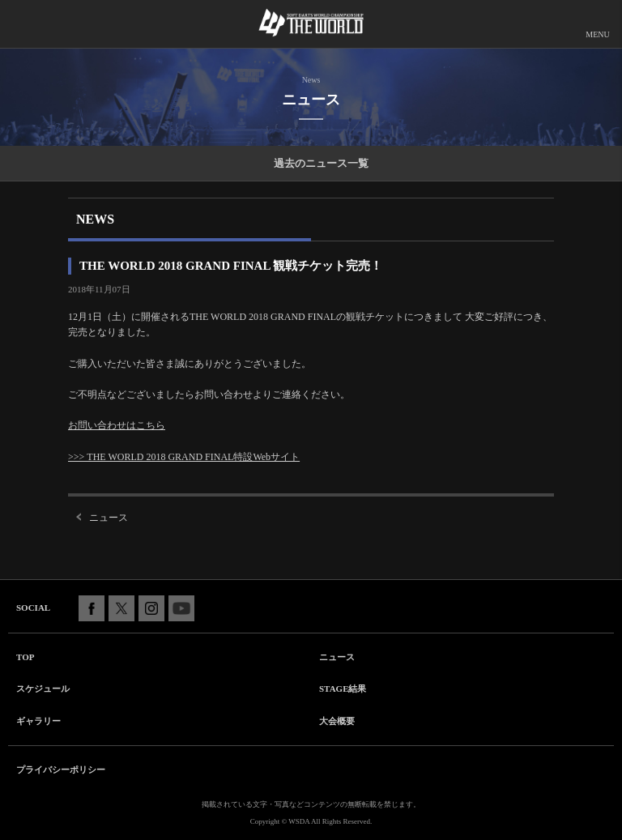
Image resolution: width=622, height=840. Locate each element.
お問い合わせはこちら (117, 425)
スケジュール (43, 689)
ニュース (109, 518)
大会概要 (337, 721)
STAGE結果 (343, 689)
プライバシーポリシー (61, 770)
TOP (25, 657)
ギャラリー (38, 721)
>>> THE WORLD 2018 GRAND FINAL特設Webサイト (184, 457)
